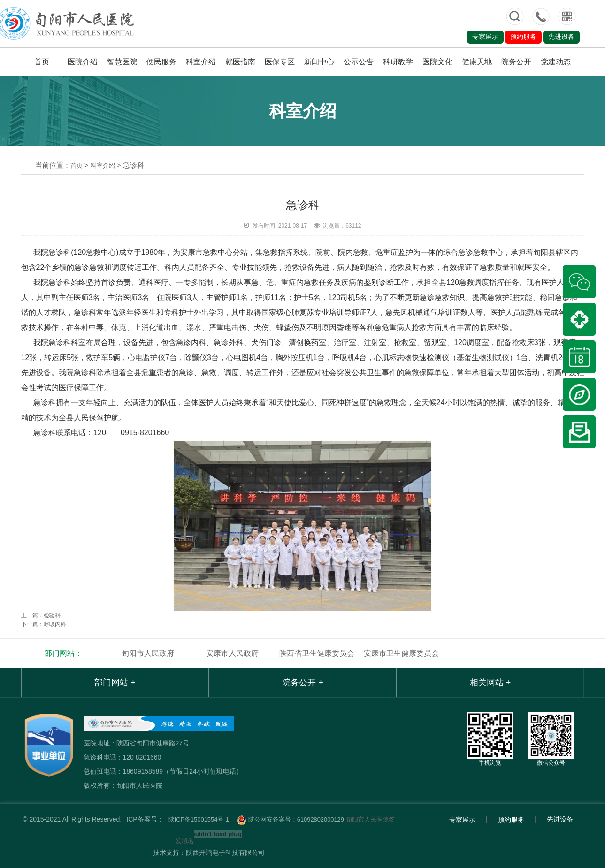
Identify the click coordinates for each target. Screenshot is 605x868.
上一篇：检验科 (41, 615)
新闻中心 (319, 62)
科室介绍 (201, 62)
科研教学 (398, 62)
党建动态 (556, 62)
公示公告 (359, 62)
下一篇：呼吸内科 (44, 624)
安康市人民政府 (232, 653)
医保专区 (280, 62)
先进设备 (561, 37)
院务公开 (516, 62)
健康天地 (477, 62)
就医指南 (240, 62)
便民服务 (161, 62)
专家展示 (485, 37)
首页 (42, 62)
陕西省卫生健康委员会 (317, 653)
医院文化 (437, 62)
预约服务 (523, 37)
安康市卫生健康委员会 (401, 653)
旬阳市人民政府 (148, 653)
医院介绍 (83, 62)
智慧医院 (122, 62)
